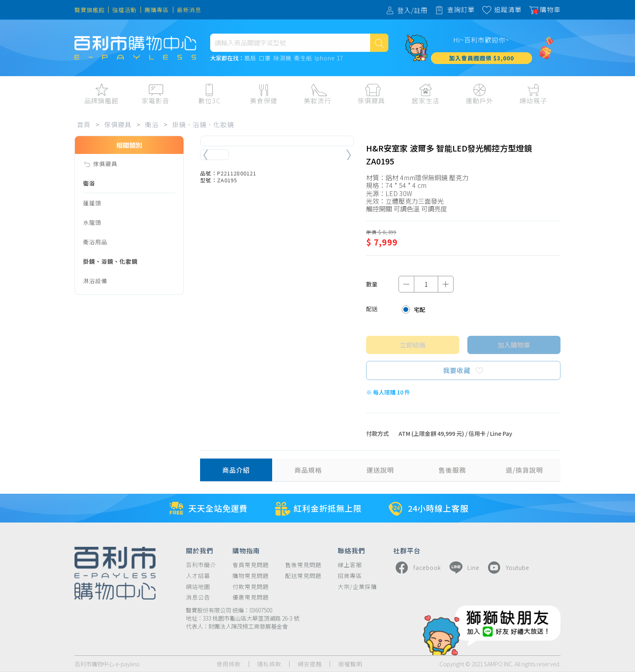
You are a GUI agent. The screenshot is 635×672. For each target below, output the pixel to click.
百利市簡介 (201, 565)
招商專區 (350, 576)
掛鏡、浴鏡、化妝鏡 (203, 124)
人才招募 (198, 576)
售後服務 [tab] (452, 470)
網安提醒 (310, 664)
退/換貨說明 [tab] (524, 470)
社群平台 (407, 550)
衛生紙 (303, 58)
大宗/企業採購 (357, 587)
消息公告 (198, 597)
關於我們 (200, 550)
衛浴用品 (95, 242)
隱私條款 (269, 664)
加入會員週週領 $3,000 (482, 58)
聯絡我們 (352, 550)
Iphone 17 (329, 58)
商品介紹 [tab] (236, 470)
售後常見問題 (303, 565)
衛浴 (152, 124)
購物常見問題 (251, 576)
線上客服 (350, 565)
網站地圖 (198, 587)
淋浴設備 (95, 281)
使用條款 (229, 664)
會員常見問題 (251, 565)
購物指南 (246, 550)
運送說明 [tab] (380, 470)
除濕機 (282, 58)
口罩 (265, 58)
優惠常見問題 (251, 597)
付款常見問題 (251, 587)
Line (463, 567)
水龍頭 (92, 222)
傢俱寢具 (118, 124)
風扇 (250, 58)
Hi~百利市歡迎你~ (481, 40)
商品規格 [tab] (308, 470)
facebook (417, 567)
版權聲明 (350, 664)
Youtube (507, 567)
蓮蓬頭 (92, 203)
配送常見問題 (303, 576)
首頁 (84, 124)
